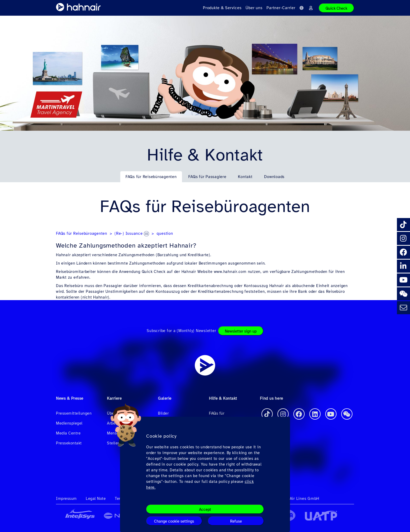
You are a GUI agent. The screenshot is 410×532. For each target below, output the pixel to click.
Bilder (163, 413)
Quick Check (336, 8)
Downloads (274, 177)
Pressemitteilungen (74, 413)
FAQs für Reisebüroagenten (151, 177)
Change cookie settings (174, 521)
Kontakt (245, 177)
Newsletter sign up (241, 331)
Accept (205, 510)
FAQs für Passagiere (207, 177)
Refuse (236, 521)
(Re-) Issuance (132, 233)
